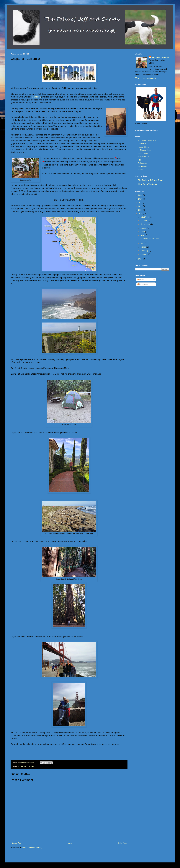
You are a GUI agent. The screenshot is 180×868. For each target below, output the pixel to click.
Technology (143, 166)
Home (69, 843)
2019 (141, 199)
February (145, 251)
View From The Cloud (148, 184)
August (144, 228)
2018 (141, 203)
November (145, 217)
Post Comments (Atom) (32, 848)
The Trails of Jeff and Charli (151, 180)
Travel (31, 766)
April (143, 243)
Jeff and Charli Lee (160, 57)
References (143, 163)
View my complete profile (146, 78)
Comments (143, 284)
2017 (141, 206)
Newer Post (16, 843)
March (143, 247)
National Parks (144, 157)
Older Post (122, 843)
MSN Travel (143, 153)
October (144, 221)
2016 (141, 210)
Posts (140, 280)
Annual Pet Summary (147, 140)
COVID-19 (142, 144)
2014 (141, 259)
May (143, 235)
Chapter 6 (37, 97)
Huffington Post (144, 150)
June (143, 232)
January (144, 254)
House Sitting (23, 766)
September (145, 224)
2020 (141, 195)
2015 (141, 214)
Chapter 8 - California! (149, 239)
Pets (140, 160)
